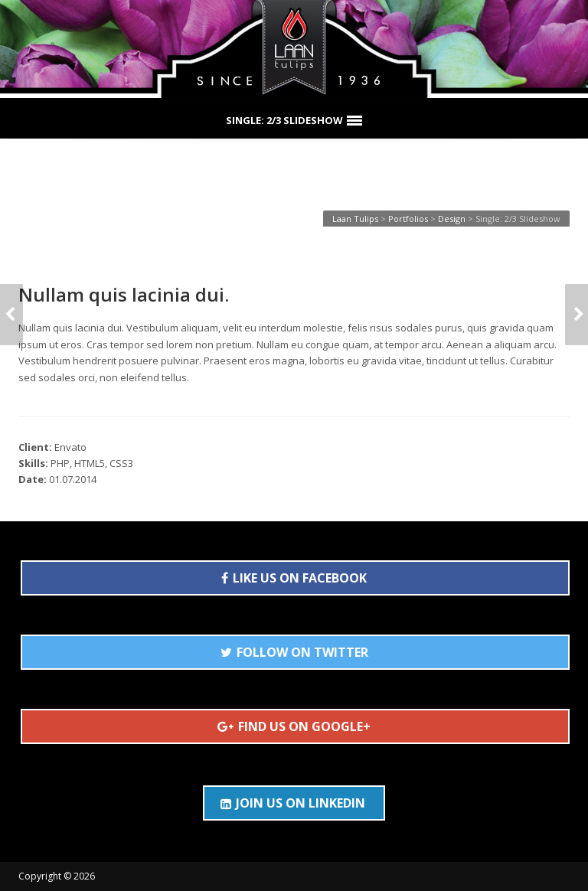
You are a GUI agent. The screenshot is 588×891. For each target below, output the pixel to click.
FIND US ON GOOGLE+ (294, 726)
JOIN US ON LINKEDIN (293, 803)
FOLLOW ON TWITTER (294, 652)
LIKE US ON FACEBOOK (294, 578)
